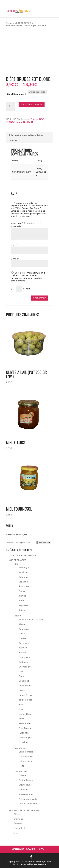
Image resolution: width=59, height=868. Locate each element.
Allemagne (24, 567)
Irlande (22, 596)
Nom (14, 245)
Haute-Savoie (26, 695)
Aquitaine (24, 629)
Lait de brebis (26, 752)
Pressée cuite (26, 794)
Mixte (21, 766)
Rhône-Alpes (25, 737)
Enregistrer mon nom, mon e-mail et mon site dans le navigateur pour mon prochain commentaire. (28, 277)
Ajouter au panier (32, 104)
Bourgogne (24, 657)
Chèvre (22, 775)
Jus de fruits (20, 828)
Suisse (22, 610)
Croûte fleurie (26, 780)
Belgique (23, 577)
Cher (21, 671)
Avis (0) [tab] (13, 140)
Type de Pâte (20, 772)
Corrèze (22, 638)
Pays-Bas (23, 605)
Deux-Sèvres (25, 685)
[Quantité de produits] (11, 106)
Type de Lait (20, 748)
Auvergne (24, 643)
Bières (19, 26)
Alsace (22, 624)
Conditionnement (17, 94)
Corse (21, 676)
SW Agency (40, 864)
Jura (21, 709)
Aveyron (23, 648)
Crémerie (18, 819)
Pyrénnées (24, 733)
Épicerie (18, 824)
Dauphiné (24, 681)
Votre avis (17, 226)
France (22, 591)
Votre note (17, 223)
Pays (16, 564)
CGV (41, 849)
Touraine (23, 742)
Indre (21, 704)
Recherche (44, 542)
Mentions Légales (23, 849)
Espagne (23, 582)
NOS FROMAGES (17, 560)
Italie (21, 600)
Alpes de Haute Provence (32, 619)
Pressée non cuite (28, 799)
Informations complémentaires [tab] (26, 135)
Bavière (22, 652)
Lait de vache (26, 761)
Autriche (23, 572)
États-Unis (24, 586)
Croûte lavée (25, 785)
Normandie (25, 723)
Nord (21, 719)
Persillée (23, 789)
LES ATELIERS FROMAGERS (23, 555)
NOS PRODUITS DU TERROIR (25, 120)
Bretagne (23, 662)
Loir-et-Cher (25, 714)
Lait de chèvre (26, 756)
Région (17, 616)
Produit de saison (28, 804)
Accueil (9, 23)
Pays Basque (25, 728)
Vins (16, 833)
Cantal (22, 633)
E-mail (15, 259)
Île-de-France (25, 700)
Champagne (25, 667)
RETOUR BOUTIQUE (17, 534)
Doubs (22, 690)
